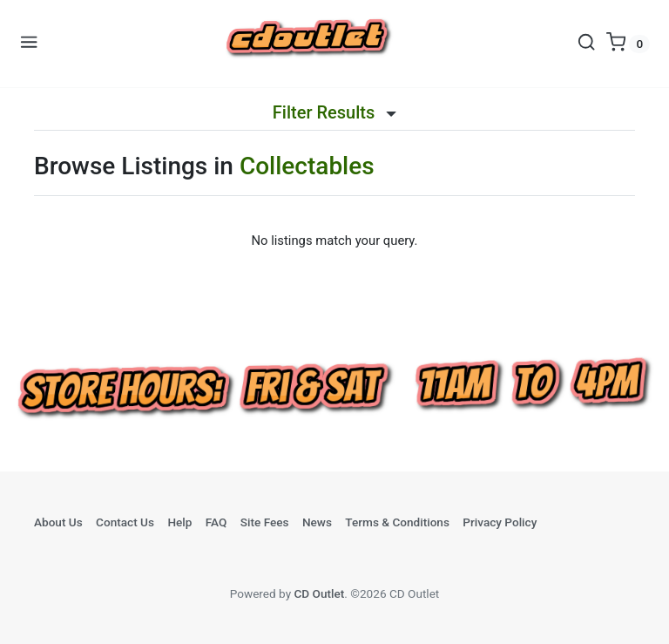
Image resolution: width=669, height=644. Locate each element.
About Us (58, 522)
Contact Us (125, 522)
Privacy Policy (500, 522)
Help (179, 522)
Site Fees (265, 522)
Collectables (307, 166)
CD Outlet (319, 593)
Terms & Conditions (397, 522)
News (317, 522)
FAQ (216, 522)
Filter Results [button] (334, 112)
